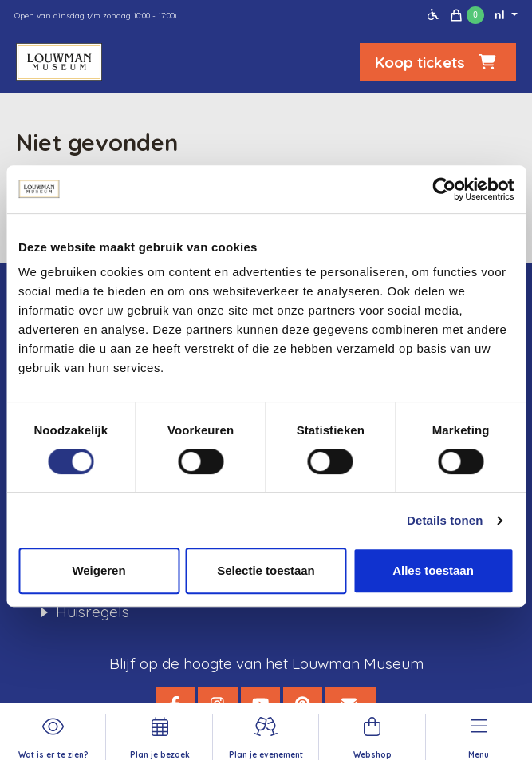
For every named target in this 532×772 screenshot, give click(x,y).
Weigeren (99, 570)
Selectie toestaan (266, 570)
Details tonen (445, 520)
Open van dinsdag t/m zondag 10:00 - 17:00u (97, 16)
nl (501, 15)
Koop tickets (438, 62)
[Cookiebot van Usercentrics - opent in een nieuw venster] (444, 189)
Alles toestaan (433, 570)
